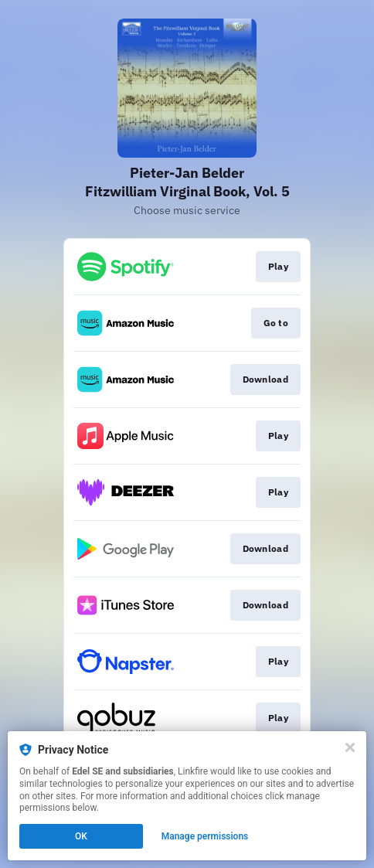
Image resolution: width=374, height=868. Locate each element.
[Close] (350, 747)
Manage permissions (205, 836)
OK (81, 836)
